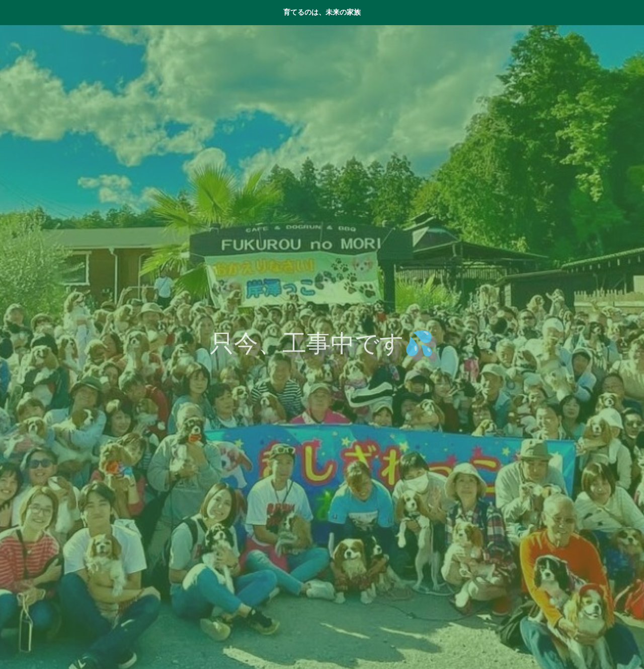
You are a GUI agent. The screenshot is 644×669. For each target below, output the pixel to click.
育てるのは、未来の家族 (322, 12)
